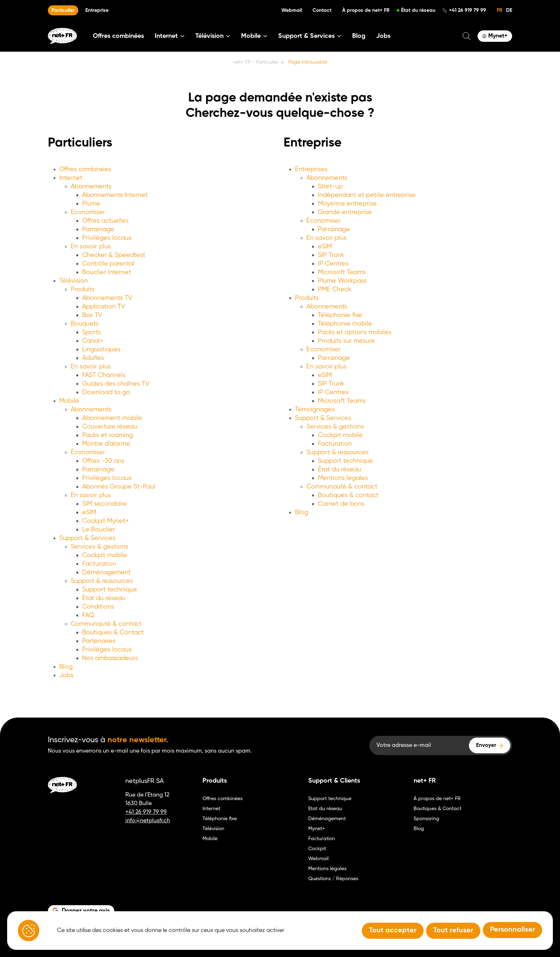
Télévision (74, 281)
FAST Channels (104, 375)
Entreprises (311, 169)
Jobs (383, 36)
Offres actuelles (105, 221)
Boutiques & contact (348, 495)
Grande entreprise (345, 212)
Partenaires (99, 641)
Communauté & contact (106, 624)
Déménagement (106, 572)
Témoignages (315, 410)
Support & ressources (102, 581)
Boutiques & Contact (113, 633)
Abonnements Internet (115, 195)
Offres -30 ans (103, 461)
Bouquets (85, 324)
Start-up (330, 187)
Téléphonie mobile (345, 324)
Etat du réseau (325, 809)
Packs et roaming (107, 435)
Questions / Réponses (333, 879)
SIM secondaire (104, 504)
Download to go (106, 392)
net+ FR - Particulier (256, 62)
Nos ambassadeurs (110, 658)
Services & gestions (99, 547)
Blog (359, 36)
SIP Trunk (331, 255)
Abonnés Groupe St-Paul (119, 487)
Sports (91, 332)
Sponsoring (426, 819)
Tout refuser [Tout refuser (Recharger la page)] (453, 931)
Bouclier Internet (107, 272)
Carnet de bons (341, 504)
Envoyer (486, 745)
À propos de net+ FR (366, 10)
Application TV (104, 307)
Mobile (69, 401)
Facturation (99, 564)
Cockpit (317, 849)
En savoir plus (91, 247)
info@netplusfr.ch (148, 821)
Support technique (110, 590)
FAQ (88, 615)
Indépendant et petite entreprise (367, 195)
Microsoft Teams (342, 272)
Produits (82, 289)
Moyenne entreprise (347, 204)
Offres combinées (118, 36)
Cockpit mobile (105, 555)
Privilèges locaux (107, 238)
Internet (71, 178)
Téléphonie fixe (340, 315)
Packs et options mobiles (355, 332)
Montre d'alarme (106, 444)
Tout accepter (393, 931)
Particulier (63, 10)
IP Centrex (333, 264)
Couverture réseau (110, 427)
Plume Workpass (342, 281)
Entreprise (97, 10)
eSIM (89, 512)
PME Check (334, 289)
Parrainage (98, 229)
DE (509, 10)
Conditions (98, 607)
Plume (91, 204)
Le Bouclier (99, 530)
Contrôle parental (108, 264)
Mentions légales (343, 478)
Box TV (92, 315)
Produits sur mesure (346, 341)
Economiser (88, 212)
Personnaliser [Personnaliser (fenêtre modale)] (512, 930)
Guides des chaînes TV (116, 384)
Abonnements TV (107, 298)
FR (500, 10)
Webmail (292, 10)
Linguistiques (101, 349)
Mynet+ (317, 829)
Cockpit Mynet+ (106, 521)
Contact (322, 10)
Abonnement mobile (112, 418)
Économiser (88, 452)
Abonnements (91, 187)
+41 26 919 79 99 (467, 10)
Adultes (93, 358)
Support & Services (87, 538)
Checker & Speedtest (114, 255)
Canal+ (93, 341)
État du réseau (418, 10)
